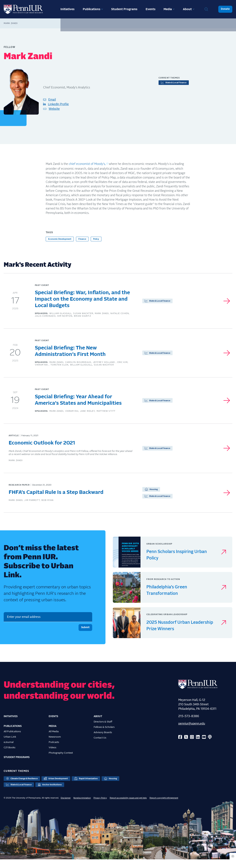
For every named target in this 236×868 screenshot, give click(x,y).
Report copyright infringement (164, 806)
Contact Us (100, 746)
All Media (54, 740)
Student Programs (124, 9)
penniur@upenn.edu (192, 732)
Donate (225, 9)
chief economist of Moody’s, (87, 164)
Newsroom (55, 745)
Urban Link (10, 745)
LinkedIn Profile (58, 104)
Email (52, 100)
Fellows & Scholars (104, 736)
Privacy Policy (100, 806)
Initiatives (67, 9)
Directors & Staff (103, 730)
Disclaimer (66, 806)
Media (168, 9)
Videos (52, 756)
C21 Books (9, 756)
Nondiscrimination (82, 806)
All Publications (12, 740)
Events (151, 9)
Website (54, 109)
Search (206, 9)
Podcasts (54, 751)
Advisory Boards (103, 741)
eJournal (9, 751)
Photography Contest (61, 762)
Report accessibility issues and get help (128, 806)
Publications (92, 9)
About (187, 9)
